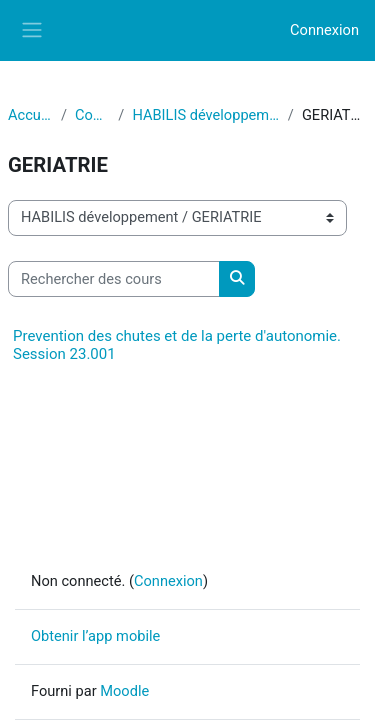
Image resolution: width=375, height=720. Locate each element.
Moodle (124, 691)
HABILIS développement (205, 115)
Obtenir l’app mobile (95, 636)
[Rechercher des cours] (114, 279)
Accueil (30, 115)
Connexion (324, 30)
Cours (92, 115)
